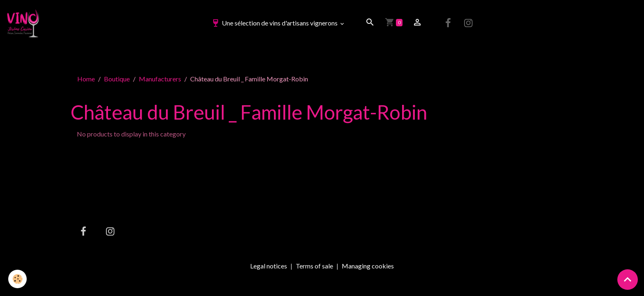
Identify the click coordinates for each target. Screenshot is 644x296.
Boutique (117, 79)
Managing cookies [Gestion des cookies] (368, 266)
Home (86, 79)
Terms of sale (314, 266)
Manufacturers (160, 79)
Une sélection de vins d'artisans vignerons (275, 23)
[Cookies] (17, 279)
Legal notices (269, 266)
